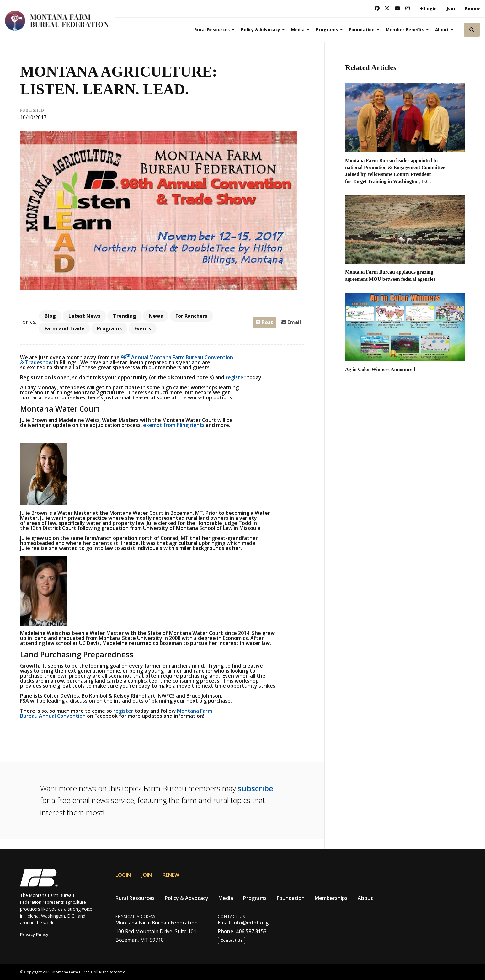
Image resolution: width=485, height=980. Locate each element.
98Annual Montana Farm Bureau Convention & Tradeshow (127, 360)
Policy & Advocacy (187, 898)
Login (123, 875)
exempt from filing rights (174, 425)
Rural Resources (135, 898)
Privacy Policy (34, 934)
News (156, 316)
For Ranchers (191, 316)
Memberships (331, 898)
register (236, 377)
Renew (472, 8)
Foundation (291, 898)
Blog (50, 316)
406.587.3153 (251, 931)
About (365, 898)
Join (451, 8)
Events (143, 328)
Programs (109, 328)
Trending (125, 316)
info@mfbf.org (250, 923)
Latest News (84, 316)
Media (226, 898)
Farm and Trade (64, 328)
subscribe (256, 788)
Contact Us (232, 940)
